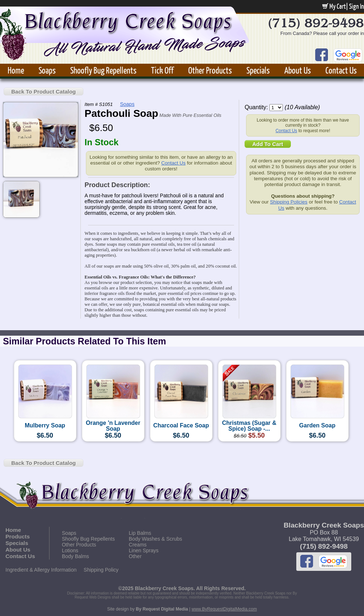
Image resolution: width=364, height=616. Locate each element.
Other (135, 556)
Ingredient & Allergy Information (41, 570)
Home (16, 70)
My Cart (334, 6)
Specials (258, 70)
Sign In (357, 6)
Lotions (70, 550)
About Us (298, 70)
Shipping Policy (101, 570)
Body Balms (76, 556)
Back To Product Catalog (43, 92)
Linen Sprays (144, 550)
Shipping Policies (289, 202)
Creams (138, 545)
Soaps (47, 70)
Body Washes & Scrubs (156, 539)
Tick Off (162, 70)
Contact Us (341, 70)
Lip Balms (140, 533)
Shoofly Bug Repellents (103, 70)
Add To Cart (268, 144)
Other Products (210, 70)
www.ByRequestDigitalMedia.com (224, 609)
